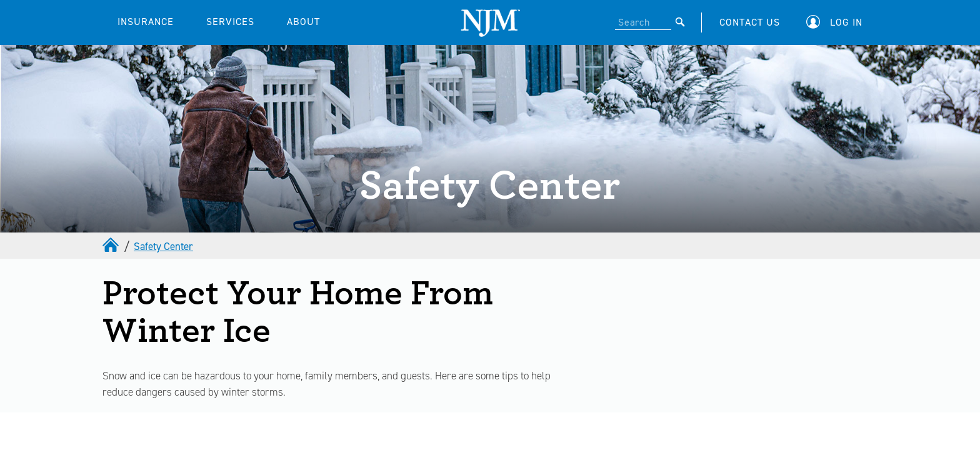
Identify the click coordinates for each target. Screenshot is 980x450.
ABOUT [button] (303, 22)
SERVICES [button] (230, 22)
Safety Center (163, 246)
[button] (837, 22)
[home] (112, 246)
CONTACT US (750, 22)
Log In (846, 22)
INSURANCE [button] (146, 22)
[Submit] (680, 22)
